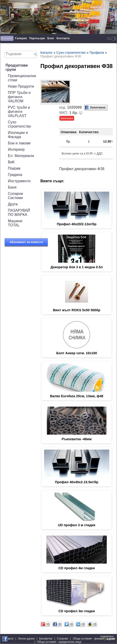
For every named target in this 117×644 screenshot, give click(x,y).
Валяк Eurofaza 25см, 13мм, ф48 (77, 396)
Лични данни (26, 639)
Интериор (16, 149)
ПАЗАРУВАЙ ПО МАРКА (19, 213)
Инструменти (19, 181)
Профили (97, 53)
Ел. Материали (21, 156)
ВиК (11, 162)
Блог (51, 38)
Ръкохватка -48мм (77, 439)
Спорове (62, 639)
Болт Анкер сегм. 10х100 (77, 353)
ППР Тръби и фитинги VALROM (19, 97)
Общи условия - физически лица (94, 639)
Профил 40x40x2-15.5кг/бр (77, 482)
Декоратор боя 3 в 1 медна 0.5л (77, 267)
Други (13, 204)
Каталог (7, 38)
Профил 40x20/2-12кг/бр (77, 224)
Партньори (37, 38)
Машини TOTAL (15, 223)
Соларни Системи (15, 196)
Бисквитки (46, 639)
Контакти (63, 38)
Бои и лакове (19, 143)
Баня (12, 187)
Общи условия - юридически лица (59, 642)
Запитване (98, 107)
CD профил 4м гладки (77, 568)
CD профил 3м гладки (77, 611)
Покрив (14, 168)
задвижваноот (108, 638)
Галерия (21, 38)
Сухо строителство (19, 124)
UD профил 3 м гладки (77, 525)
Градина (15, 175)
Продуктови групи (17, 67)
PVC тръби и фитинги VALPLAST (19, 112)
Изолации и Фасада (18, 135)
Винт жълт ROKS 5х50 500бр (77, 310)
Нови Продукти (21, 86)
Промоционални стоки (22, 78)
